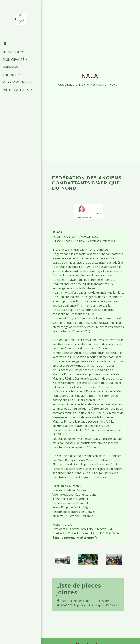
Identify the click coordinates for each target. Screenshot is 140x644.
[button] (18, 44)
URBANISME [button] (12, 67)
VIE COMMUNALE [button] (16, 82)
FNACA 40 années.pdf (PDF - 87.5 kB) (82, 601)
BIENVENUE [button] (12, 52)
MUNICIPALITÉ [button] (14, 59)
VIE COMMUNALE (90, 85)
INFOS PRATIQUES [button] (16, 90)
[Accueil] (18, 20)
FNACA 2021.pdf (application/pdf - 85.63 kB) (87, 605)
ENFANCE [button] (10, 74)
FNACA (113, 85)
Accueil (65, 85)
